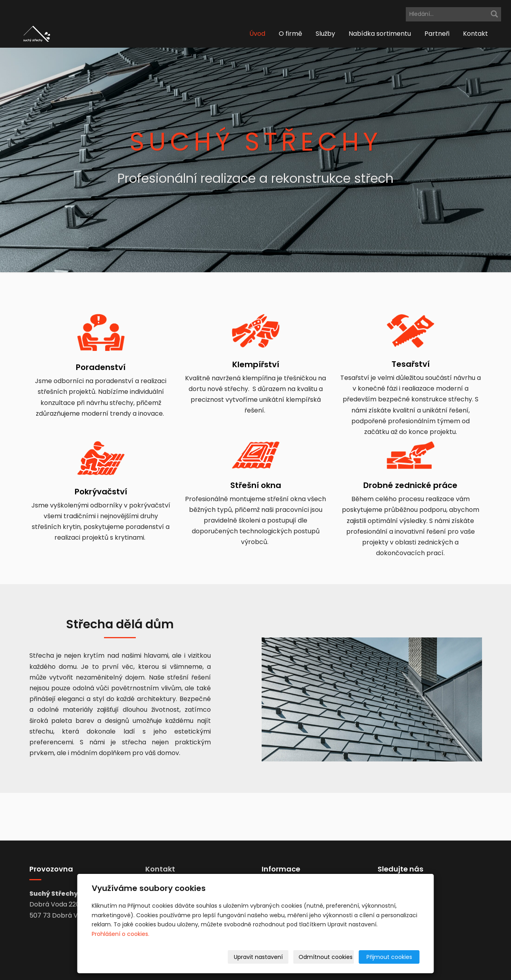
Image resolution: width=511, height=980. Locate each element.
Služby (325, 34)
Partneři (437, 34)
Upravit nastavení (258, 957)
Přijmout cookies (389, 957)
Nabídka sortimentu (380, 34)
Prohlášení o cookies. (121, 934)
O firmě (290, 34)
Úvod (257, 34)
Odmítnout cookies (326, 957)
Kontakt (475, 34)
